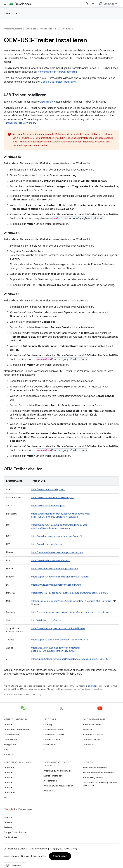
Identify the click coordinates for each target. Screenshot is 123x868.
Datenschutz (50, 745)
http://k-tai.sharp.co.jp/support (47, 620)
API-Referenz (50, 781)
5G (45, 750)
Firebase (8, 827)
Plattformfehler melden (95, 768)
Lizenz (23, 849)
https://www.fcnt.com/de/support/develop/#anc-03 (57, 536)
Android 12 (9, 783)
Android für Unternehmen (17, 730)
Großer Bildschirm (92, 725)
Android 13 (9, 778)
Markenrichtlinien (38, 849)
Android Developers (13, 29)
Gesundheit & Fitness (54, 735)
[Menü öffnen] (5, 4)
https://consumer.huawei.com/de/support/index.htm (57, 552)
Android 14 (9, 773)
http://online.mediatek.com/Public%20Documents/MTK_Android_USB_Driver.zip (71, 601)
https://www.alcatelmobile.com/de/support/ (53, 498)
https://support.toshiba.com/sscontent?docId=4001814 (59, 640)
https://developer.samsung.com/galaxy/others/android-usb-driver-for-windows (71, 612)
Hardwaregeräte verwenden (19, 123)
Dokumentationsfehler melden (98, 773)
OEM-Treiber (47, 102)
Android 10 (9, 793)
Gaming (48, 725)
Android (8, 725)
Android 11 (9, 788)
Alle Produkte (11, 837)
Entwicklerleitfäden (53, 776)
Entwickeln (31, 29)
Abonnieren (60, 856)
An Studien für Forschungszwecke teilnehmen (100, 784)
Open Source (10, 740)
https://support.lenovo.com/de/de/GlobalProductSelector (60, 577)
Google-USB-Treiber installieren (58, 82)
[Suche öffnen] (87, 4)
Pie (5, 798)
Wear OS (88, 730)
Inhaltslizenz (94, 686)
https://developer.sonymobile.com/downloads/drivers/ (58, 628)
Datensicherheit (12, 735)
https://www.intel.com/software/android (51, 560)
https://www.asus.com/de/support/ (48, 506)
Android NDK (50, 791)
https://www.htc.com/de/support (47, 544)
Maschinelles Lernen (53, 730)
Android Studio (15, 14)
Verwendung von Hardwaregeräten (57, 72)
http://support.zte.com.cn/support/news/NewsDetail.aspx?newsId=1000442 (70, 659)
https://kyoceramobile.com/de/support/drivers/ (54, 569)
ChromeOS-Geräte (93, 735)
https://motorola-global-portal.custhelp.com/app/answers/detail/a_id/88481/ (70, 593)
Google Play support (93, 778)
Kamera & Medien (52, 740)
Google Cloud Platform (15, 832)
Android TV (89, 745)
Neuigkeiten (10, 745)
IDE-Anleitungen (65, 29)
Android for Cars (92, 740)
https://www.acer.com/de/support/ (48, 489)
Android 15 (9, 768)
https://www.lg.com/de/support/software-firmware (56, 585)
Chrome (8, 822)
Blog (6, 750)
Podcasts (8, 755)
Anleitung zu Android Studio (57, 771)
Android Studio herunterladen (58, 786)
